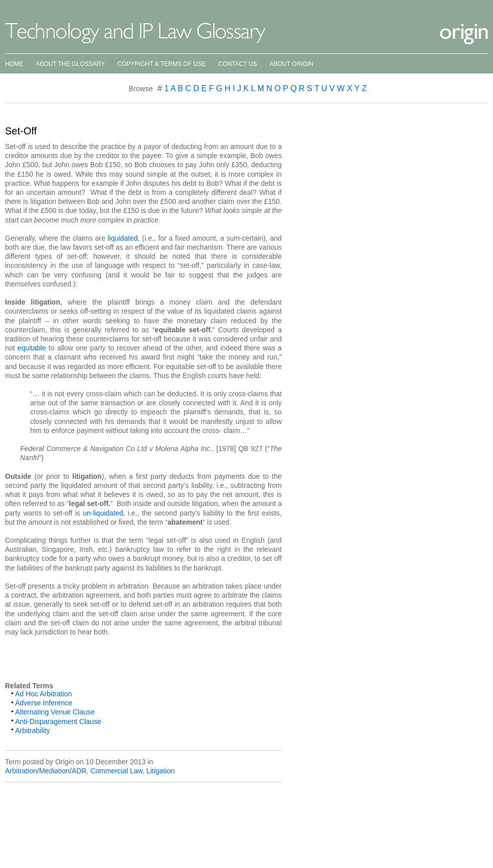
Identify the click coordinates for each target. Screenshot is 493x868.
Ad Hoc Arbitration (44, 694)
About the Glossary (70, 64)
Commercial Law (116, 771)
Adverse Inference (44, 703)
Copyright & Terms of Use (161, 64)
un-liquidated (103, 513)
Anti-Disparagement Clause (58, 721)
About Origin (292, 64)
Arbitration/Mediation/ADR (46, 771)
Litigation (160, 771)
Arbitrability (32, 731)
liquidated (123, 238)
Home (14, 64)
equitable (32, 348)
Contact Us (238, 64)
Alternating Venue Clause (55, 712)
